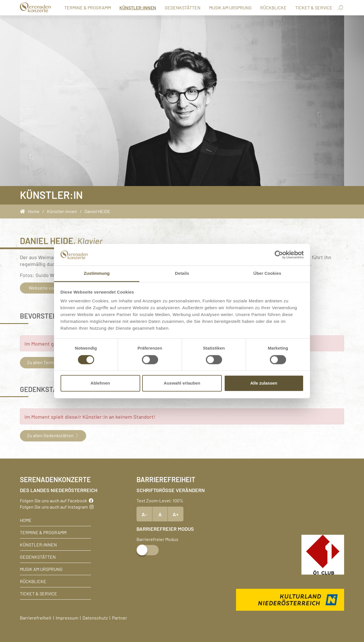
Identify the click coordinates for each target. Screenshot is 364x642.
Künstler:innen (138, 7)
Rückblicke (273, 7)
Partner (120, 618)
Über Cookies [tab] (267, 273)
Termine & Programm (88, 7)
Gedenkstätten (183, 7)
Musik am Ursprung (230, 7)
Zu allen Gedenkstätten (53, 435)
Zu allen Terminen (47, 362)
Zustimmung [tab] (97, 273)
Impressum (67, 618)
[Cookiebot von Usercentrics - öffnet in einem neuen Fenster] (279, 255)
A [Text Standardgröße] (160, 514)
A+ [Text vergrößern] (176, 514)
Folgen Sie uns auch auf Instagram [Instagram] (57, 507)
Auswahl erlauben (182, 383)
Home (26, 520)
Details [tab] (182, 273)
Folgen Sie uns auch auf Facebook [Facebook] (57, 500)
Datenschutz (95, 618)
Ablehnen (100, 383)
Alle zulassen (264, 383)
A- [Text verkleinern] (144, 514)
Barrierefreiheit (36, 618)
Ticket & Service (314, 7)
